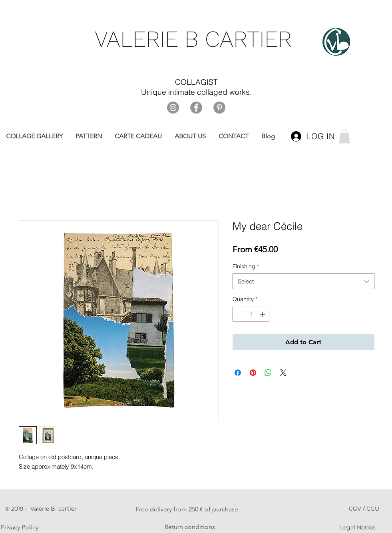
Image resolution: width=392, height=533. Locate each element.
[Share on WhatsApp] (268, 373)
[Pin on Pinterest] (253, 373)
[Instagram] (173, 108)
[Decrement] (239, 314)
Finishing (246, 266)
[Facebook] (196, 108)
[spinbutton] (251, 314)
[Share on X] (283, 373)
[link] (344, 137)
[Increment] (263, 314)
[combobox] (303, 281)
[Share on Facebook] (238, 373)
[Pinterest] (219, 108)
